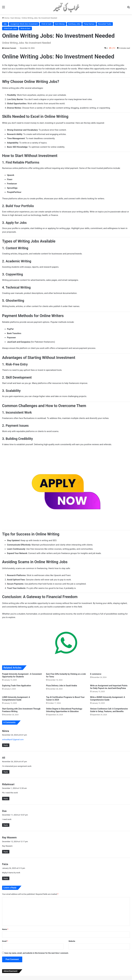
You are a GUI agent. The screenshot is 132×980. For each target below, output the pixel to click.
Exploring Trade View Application (17, 686)
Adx (5, 24)
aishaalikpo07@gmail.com (13, 740)
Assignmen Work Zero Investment (24, 24)
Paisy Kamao (89, 24)
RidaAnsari (8, 784)
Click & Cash (46, 24)
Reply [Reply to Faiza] (6, 878)
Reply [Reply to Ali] (6, 772)
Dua (4, 811)
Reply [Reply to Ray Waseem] (6, 852)
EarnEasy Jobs (74, 24)
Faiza (5, 864)
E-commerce (96, 674)
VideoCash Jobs (10, 28)
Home (6, 18)
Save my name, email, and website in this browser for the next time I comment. (36, 953)
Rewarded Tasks (105, 24)
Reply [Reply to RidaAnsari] (6, 799)
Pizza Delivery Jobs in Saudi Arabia (62, 686)
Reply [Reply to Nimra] (6, 745)
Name (5, 929)
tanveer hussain (10, 48)
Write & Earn (25, 28)
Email (5, 941)
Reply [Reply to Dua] (6, 825)
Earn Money (16, 18)
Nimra (6, 731)
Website (72, 941)
